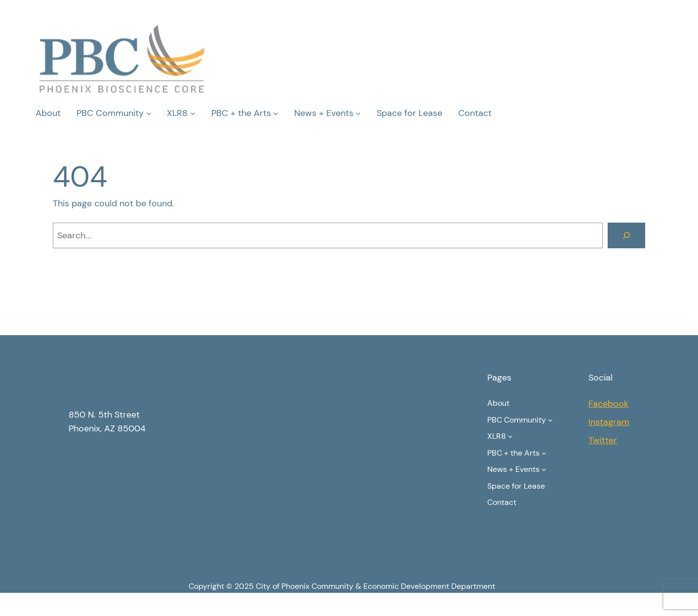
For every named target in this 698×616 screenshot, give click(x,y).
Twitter (603, 440)
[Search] (626, 235)
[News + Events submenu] (358, 113)
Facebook (608, 404)
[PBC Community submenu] (149, 113)
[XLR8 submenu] (193, 113)
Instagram (609, 422)
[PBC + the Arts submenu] (276, 113)
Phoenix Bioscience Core (170, 383)
